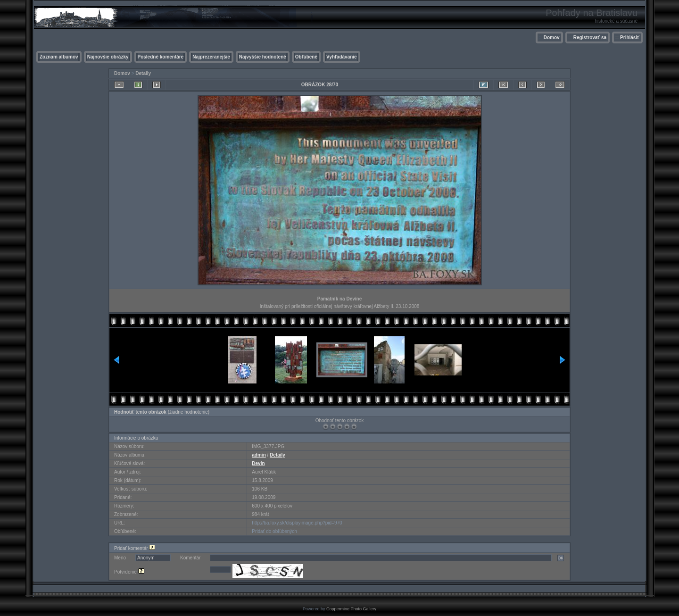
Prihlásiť (630, 37)
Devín (258, 463)
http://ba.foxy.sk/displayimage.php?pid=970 (297, 523)
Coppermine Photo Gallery (351, 609)
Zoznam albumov (59, 57)
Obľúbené (306, 57)
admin (259, 455)
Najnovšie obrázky (108, 57)
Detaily (143, 73)
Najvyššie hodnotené (263, 57)
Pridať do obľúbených (274, 531)
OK (561, 558)
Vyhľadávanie (342, 57)
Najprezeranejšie (211, 57)
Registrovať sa (590, 37)
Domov (552, 37)
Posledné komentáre (161, 57)
